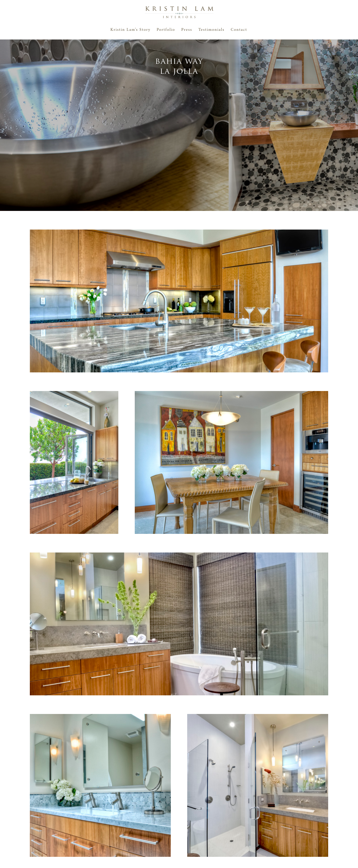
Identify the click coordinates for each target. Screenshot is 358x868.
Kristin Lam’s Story (130, 30)
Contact (239, 30)
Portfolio (166, 30)
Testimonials (211, 30)
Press (187, 30)
